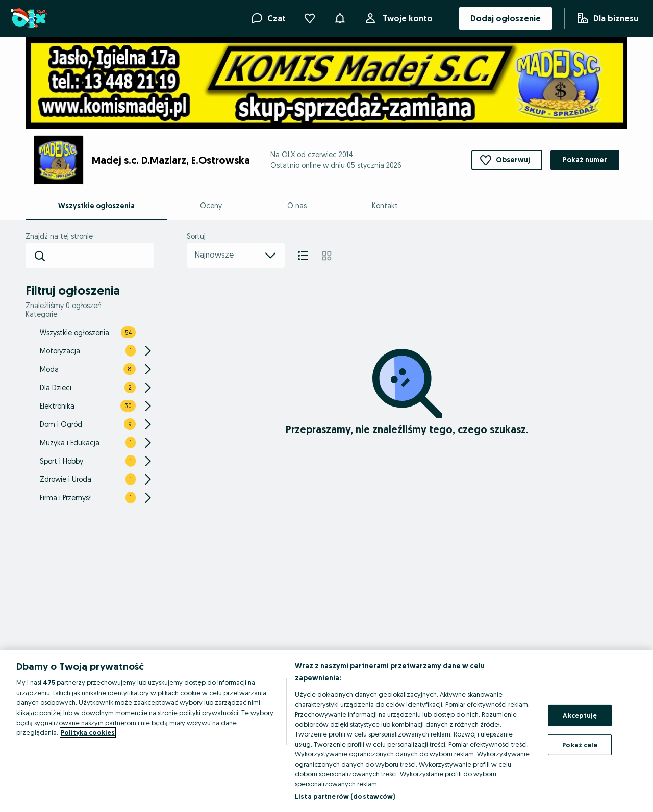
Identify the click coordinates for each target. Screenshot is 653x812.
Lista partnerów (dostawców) (345, 796)
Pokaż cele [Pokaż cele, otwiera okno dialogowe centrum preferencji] (580, 745)
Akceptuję (580, 715)
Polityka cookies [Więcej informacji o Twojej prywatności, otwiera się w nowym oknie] (88, 732)
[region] (326, 731)
